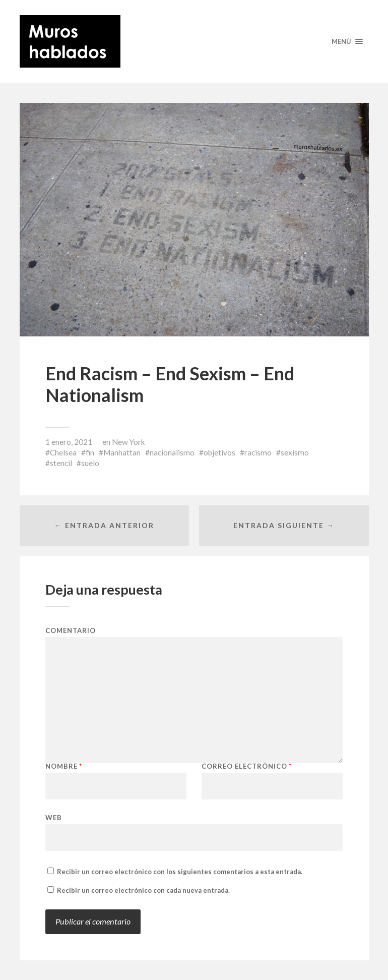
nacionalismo (172, 452)
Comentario (71, 631)
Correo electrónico (247, 766)
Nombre (64, 766)
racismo (258, 452)
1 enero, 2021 (69, 442)
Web (54, 817)
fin (90, 452)
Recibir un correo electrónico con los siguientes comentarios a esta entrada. (180, 872)
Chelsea (63, 452)
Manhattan (122, 452)
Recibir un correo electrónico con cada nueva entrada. (143, 890)
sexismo (295, 452)
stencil (61, 463)
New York (128, 442)
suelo (90, 463)
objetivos (219, 452)
